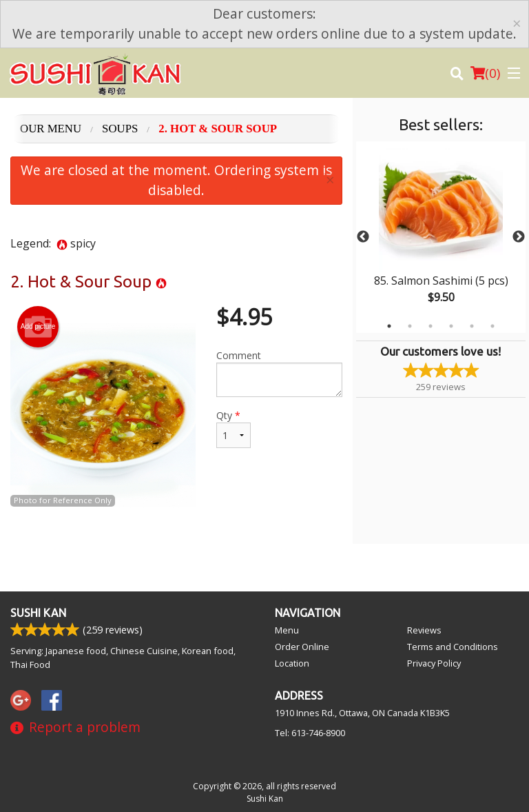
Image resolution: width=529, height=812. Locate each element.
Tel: (310, 733)
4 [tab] (451, 326)
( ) (485, 73)
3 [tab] (431, 326)
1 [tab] (389, 326)
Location (292, 663)
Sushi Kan (38, 613)
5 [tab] (472, 326)
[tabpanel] (441, 237)
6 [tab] (492, 326)
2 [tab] (410, 326)
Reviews (424, 630)
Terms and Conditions (453, 647)
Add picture (38, 327)
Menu (287, 630)
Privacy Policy (434, 663)
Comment (279, 373)
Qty (234, 428)
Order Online (302, 647)
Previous (363, 237)
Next (519, 237)
